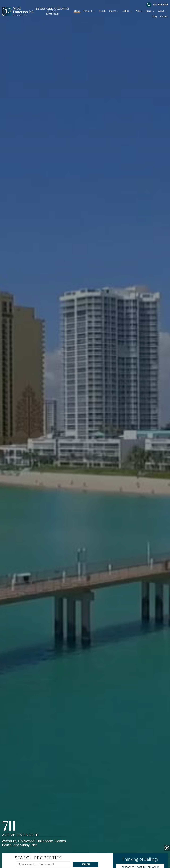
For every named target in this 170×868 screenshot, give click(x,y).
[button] (167, 848)
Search (102, 11)
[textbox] (45, 864)
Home (77, 11)
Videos (139, 11)
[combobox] (43, 864)
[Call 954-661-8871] (157, 5)
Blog (155, 17)
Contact (164, 17)
